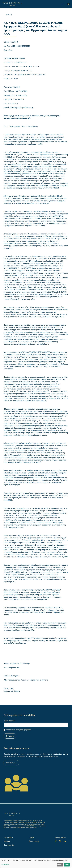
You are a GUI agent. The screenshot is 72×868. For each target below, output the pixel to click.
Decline (60, 865)
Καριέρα (7, 841)
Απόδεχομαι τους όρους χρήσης (18, 730)
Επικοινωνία (11, 763)
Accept (67, 865)
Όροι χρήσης (34, 841)
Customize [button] (5, 865)
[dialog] (36, 863)
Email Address (9, 721)
